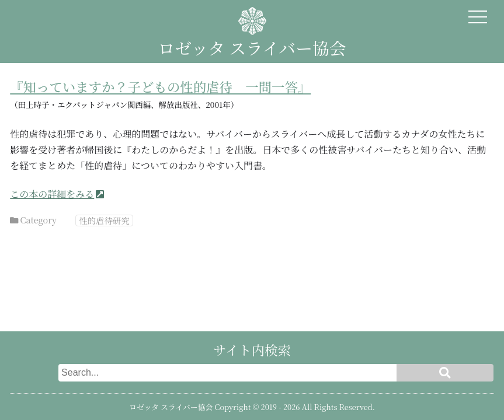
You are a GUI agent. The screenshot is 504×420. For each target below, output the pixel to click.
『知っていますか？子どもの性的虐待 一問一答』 (160, 86)
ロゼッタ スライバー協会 (252, 48)
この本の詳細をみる (52, 194)
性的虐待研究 (104, 220)
